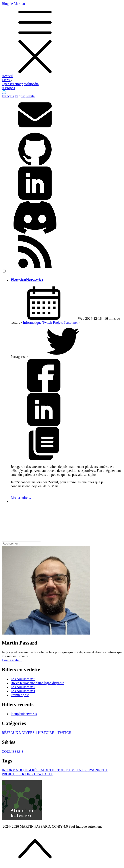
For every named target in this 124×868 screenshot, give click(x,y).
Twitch (48, 322)
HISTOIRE (48, 733)
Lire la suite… (21, 498)
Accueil (7, 76)
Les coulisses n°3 (23, 679)
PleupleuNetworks (27, 280)
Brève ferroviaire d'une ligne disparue (37, 683)
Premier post (20, 695)
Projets (58, 322)
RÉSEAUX (12, 733)
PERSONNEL (96, 770)
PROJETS (11, 774)
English (20, 96)
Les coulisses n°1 (23, 691)
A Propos (8, 88)
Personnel (71, 322)
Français (8, 96)
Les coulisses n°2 (23, 687)
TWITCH (66, 733)
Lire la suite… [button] (12, 660)
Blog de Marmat (62, 38)
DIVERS (30, 733)
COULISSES (13, 751)
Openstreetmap (13, 84)
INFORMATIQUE (17, 770)
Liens (7, 80)
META (78, 770)
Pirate (30, 96)
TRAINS (28, 774)
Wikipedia (31, 84)
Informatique (33, 322)
